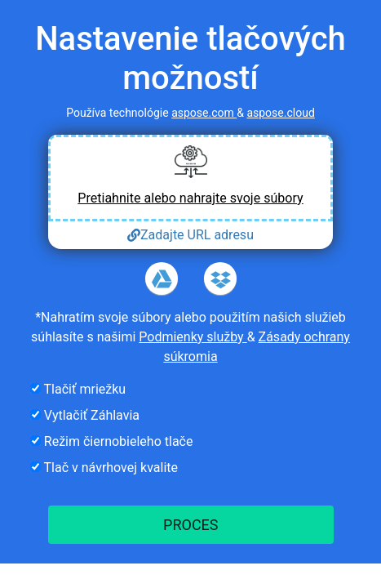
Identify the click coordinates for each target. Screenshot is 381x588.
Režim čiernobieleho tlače (112, 441)
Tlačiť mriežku (78, 389)
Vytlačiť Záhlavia (85, 415)
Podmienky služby (193, 337)
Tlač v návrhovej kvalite (104, 468)
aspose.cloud (280, 113)
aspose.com (204, 113)
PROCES (190, 525)
